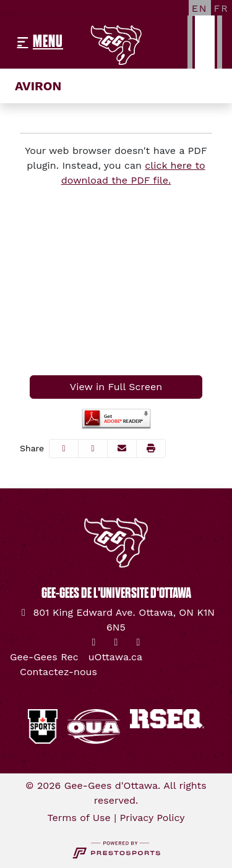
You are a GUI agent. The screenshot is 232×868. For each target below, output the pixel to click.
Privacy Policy (153, 818)
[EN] (200, 8)
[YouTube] (139, 642)
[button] (151, 449)
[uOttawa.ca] (115, 657)
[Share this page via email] (122, 449)
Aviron (38, 86)
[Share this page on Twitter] (93, 449)
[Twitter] (94, 642)
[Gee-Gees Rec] (44, 657)
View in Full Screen (116, 387)
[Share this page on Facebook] (64, 449)
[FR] (221, 8)
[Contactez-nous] (58, 672)
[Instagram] (116, 642)
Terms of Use (79, 818)
